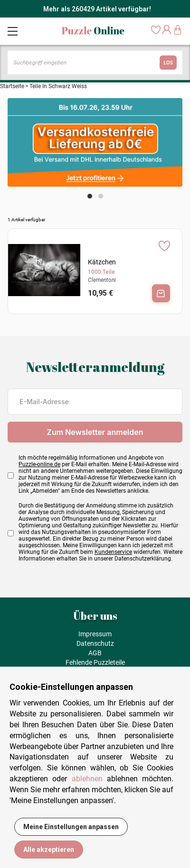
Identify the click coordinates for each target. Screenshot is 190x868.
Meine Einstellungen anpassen (71, 827)
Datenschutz (95, 643)
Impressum (95, 634)
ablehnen (87, 779)
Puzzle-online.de (39, 464)
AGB (95, 653)
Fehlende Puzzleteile (95, 662)
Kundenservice (113, 552)
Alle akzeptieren (49, 850)
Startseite (12, 86)
